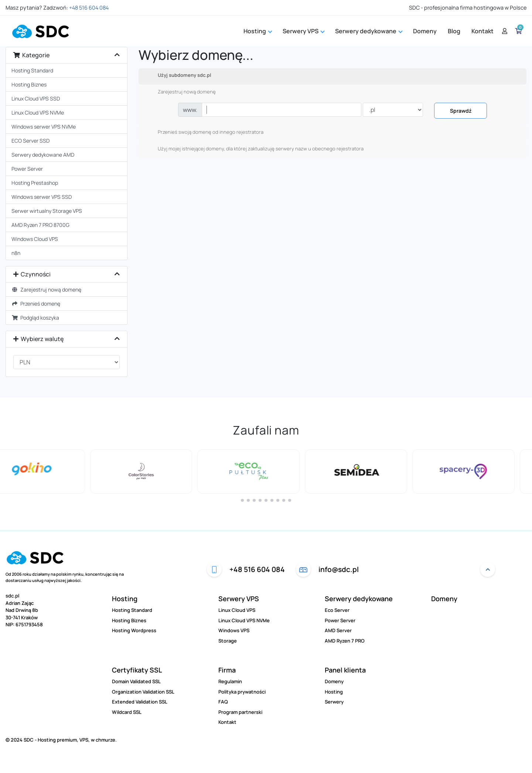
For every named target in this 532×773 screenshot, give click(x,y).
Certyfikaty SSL (137, 670)
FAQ (223, 702)
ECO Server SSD (30, 141)
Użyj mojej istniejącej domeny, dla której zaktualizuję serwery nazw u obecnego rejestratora (255, 149)
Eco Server (337, 610)
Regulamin (230, 681)
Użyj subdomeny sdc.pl (179, 75)
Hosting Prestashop (35, 183)
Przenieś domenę (36, 304)
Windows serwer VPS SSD (42, 197)
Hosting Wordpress (134, 630)
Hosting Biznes (29, 84)
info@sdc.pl (327, 569)
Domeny (425, 31)
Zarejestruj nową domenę (46, 290)
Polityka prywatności (242, 692)
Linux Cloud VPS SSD (36, 98)
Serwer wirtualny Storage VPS (47, 211)
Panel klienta (345, 670)
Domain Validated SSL (136, 681)
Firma (227, 670)
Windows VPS (234, 630)
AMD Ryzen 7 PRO (345, 641)
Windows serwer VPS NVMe (44, 127)
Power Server (27, 169)
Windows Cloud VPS (35, 239)
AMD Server (338, 630)
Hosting (258, 31)
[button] (242, 500)
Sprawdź (461, 111)
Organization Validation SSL (143, 692)
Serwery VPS (239, 599)
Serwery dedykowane (359, 599)
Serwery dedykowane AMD (43, 155)
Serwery (334, 702)
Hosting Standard (32, 70)
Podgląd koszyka (35, 318)
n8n (16, 253)
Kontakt (482, 31)
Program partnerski (240, 712)
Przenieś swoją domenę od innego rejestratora (205, 132)
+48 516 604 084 (89, 8)
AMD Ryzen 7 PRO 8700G (40, 225)
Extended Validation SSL (140, 702)
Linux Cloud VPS (237, 610)
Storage (228, 641)
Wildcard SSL (127, 712)
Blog (454, 31)
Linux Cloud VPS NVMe (38, 113)
